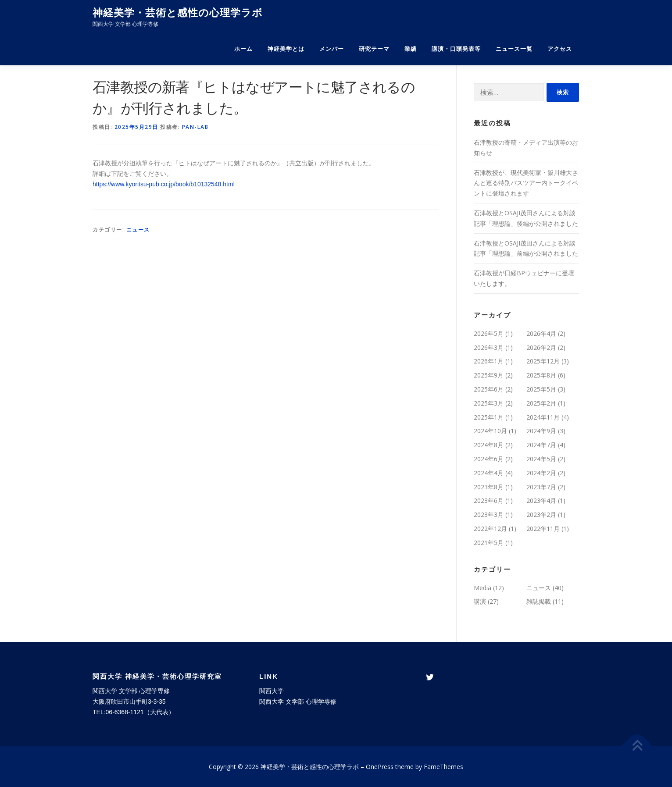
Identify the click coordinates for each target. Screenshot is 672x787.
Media (483, 588)
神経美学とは (286, 49)
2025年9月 (489, 375)
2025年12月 (543, 361)
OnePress (380, 767)
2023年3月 (489, 515)
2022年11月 (543, 529)
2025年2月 (541, 403)
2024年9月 (541, 431)
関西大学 (272, 691)
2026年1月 (489, 361)
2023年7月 (541, 487)
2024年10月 (490, 431)
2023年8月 (489, 487)
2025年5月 (541, 389)
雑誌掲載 (539, 601)
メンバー (332, 49)
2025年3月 (489, 403)
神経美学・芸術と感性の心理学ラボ (178, 13)
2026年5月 (489, 333)
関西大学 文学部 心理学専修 (298, 702)
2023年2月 (541, 515)
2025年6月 (489, 389)
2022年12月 (490, 529)
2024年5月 (541, 459)
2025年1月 (489, 417)
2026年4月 (541, 333)
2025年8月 (541, 375)
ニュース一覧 (514, 49)
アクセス (560, 49)
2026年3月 (489, 347)
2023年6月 (489, 500)
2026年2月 (541, 347)
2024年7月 (541, 445)
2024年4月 (489, 473)
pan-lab (195, 127)
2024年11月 (543, 417)
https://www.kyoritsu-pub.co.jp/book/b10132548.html (164, 184)
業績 (411, 49)
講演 (480, 601)
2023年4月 (541, 500)
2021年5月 (489, 543)
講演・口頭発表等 (456, 49)
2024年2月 (541, 473)
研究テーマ (374, 49)
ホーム (243, 49)
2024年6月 (489, 459)
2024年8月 (489, 445)
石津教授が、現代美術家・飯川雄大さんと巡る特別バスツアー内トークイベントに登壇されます (526, 183)
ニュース (138, 230)
